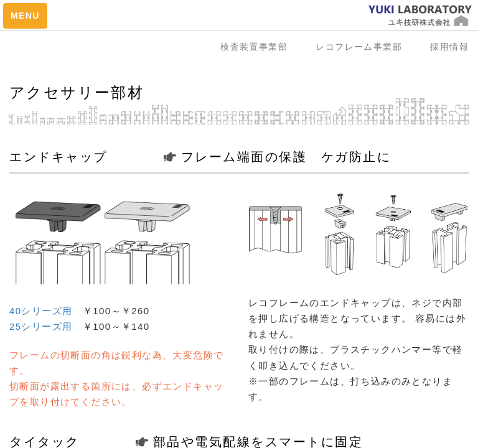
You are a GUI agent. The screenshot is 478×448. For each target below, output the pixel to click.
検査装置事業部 (259, 47)
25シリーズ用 (41, 326)
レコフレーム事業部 (363, 47)
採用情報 (449, 47)
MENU (25, 16)
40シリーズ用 (41, 311)
